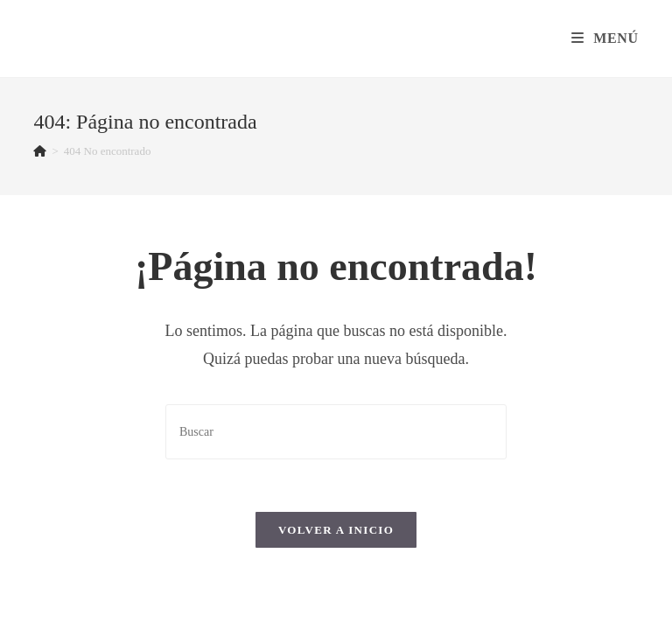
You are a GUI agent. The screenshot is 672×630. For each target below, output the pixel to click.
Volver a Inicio (336, 530)
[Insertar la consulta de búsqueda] (336, 432)
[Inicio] (40, 151)
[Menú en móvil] (605, 38)
